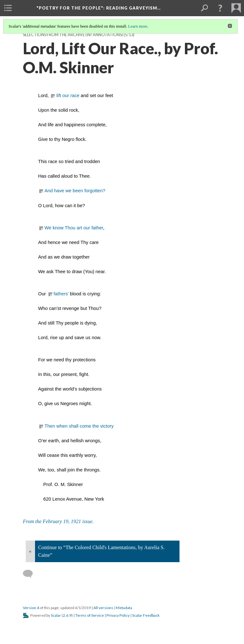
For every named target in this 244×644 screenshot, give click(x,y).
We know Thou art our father (74, 228)
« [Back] (30, 551)
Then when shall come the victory (79, 426)
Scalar (56, 615)
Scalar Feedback (146, 615)
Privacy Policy (118, 615)
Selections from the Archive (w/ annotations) (73, 35)
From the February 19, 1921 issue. (58, 521)
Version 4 (31, 608)
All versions (103, 608)
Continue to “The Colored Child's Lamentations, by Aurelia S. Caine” (101, 551)
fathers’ (62, 294)
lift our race (68, 95)
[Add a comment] (31, 574)
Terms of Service (90, 615)
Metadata (124, 608)
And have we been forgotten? (75, 191)
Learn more (138, 26)
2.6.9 (67, 615)
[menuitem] (8, 8)
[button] (220, 8)
